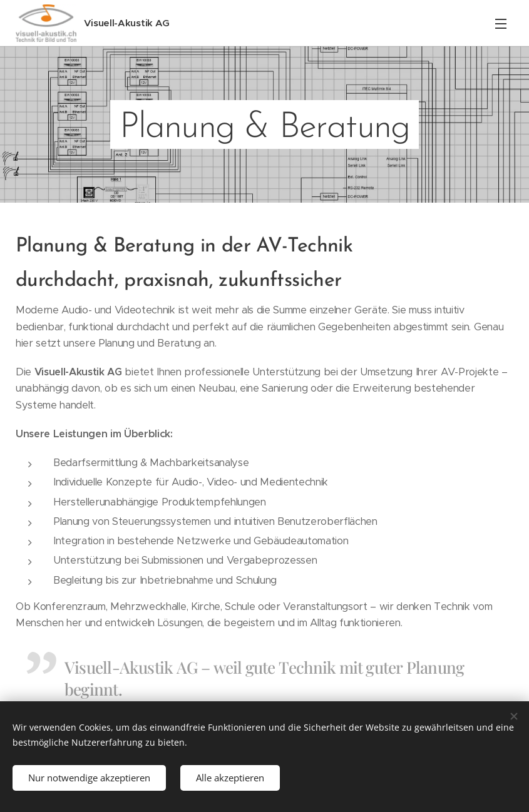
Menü (501, 24)
